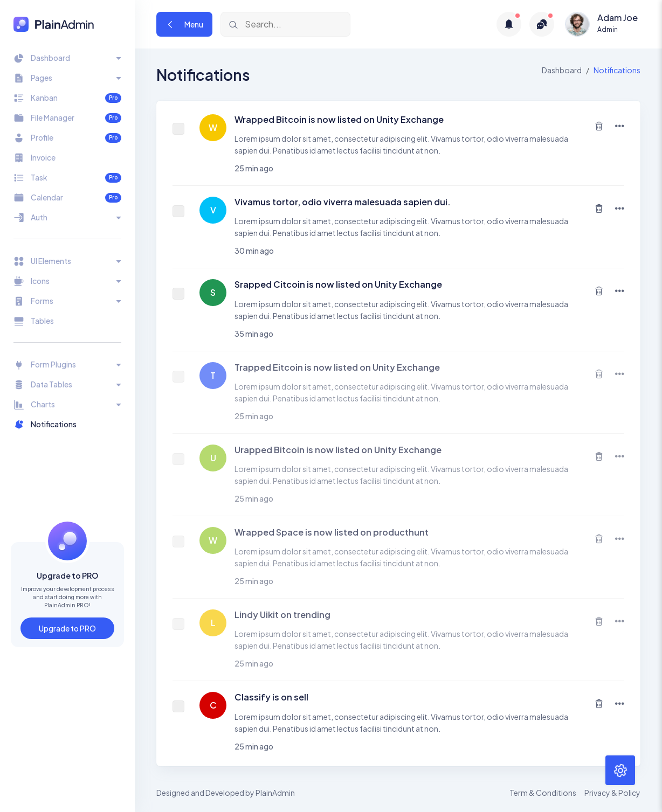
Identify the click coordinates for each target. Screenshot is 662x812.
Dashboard (562, 70)
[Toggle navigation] (67, 58)
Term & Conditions (543, 793)
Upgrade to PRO (67, 628)
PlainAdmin (275, 793)
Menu (184, 24)
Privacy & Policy (612, 793)
